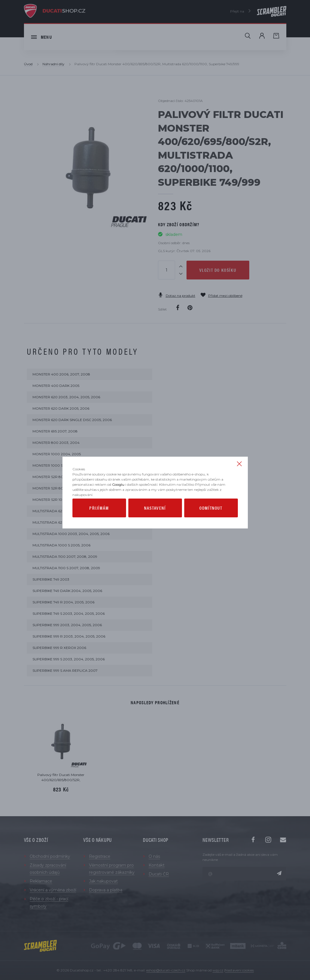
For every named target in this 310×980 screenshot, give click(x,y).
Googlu (118, 496)
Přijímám (99, 519)
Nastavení (155, 519)
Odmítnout (211, 519)
